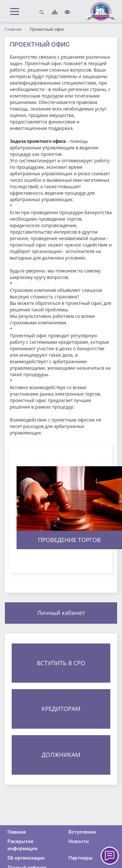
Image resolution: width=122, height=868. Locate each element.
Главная (13, 29)
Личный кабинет (61, 613)
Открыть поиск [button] (42, 12)
